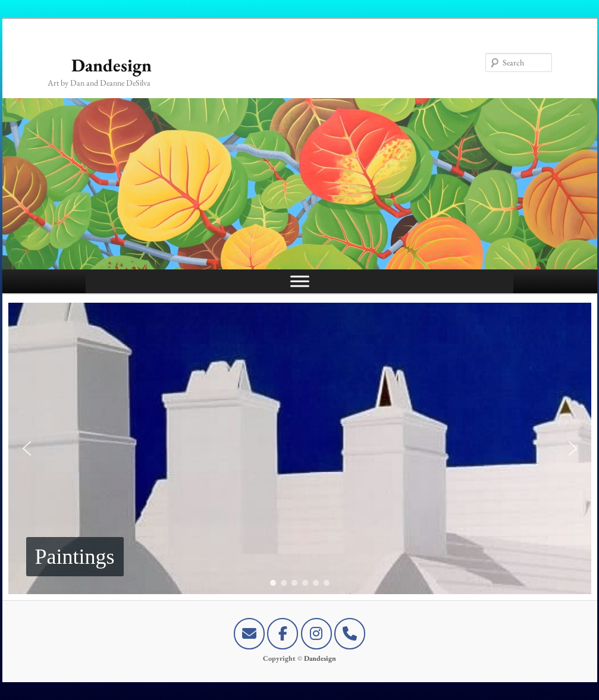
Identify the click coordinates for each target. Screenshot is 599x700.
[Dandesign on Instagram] (316, 634)
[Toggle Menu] (300, 281)
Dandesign (112, 65)
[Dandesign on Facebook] (283, 634)
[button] (300, 448)
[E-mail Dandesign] (249, 634)
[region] (300, 448)
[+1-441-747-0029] (350, 634)
